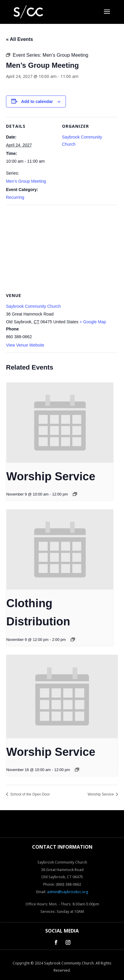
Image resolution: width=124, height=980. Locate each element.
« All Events (19, 39)
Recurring (15, 197)
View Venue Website (25, 345)
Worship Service (51, 476)
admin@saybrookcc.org (68, 892)
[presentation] (60, 423)
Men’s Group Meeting (26, 181)
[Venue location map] (62, 248)
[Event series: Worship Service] (75, 494)
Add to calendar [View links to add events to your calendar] (37, 101)
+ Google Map (93, 322)
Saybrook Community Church (33, 306)
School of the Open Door (30, 794)
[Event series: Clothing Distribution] (73, 639)
